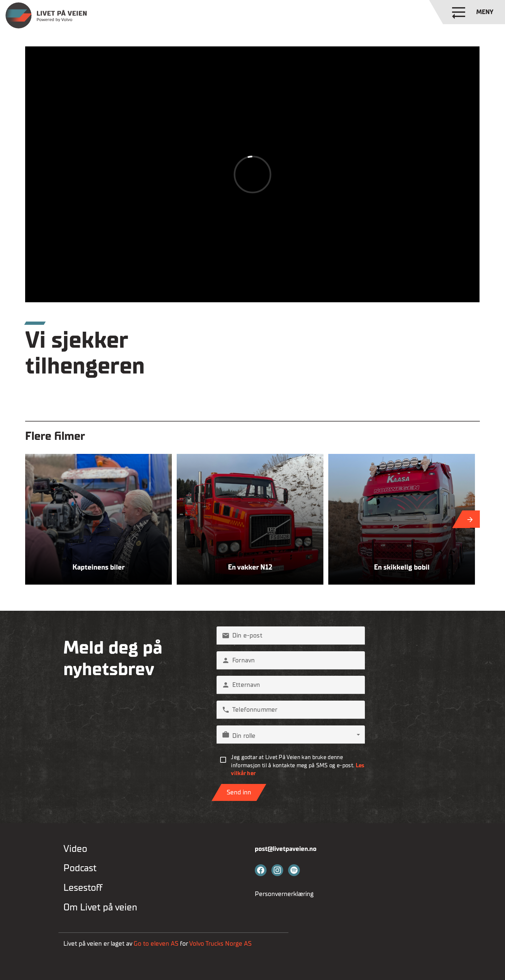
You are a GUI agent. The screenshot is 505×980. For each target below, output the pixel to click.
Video (75, 849)
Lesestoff (83, 888)
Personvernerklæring (284, 894)
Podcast (80, 868)
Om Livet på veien (100, 907)
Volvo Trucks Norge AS (221, 944)
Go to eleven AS (156, 944)
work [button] (226, 735)
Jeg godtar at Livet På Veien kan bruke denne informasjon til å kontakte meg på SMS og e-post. (298, 765)
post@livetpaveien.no (286, 849)
